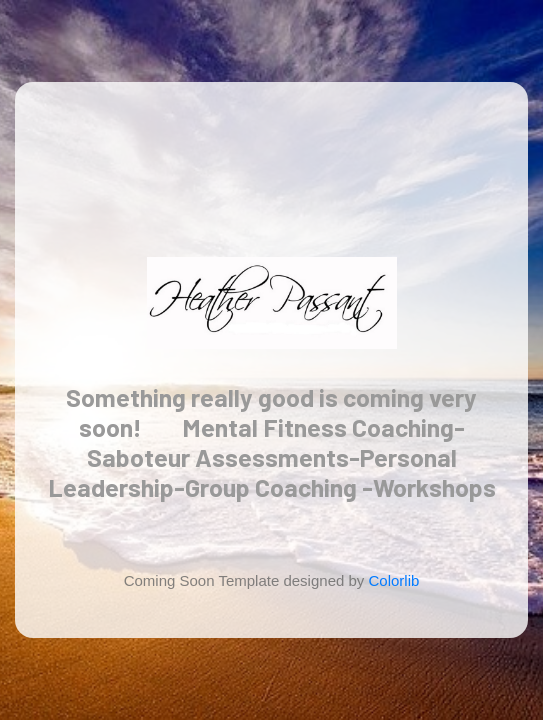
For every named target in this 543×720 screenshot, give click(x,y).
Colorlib (394, 580)
